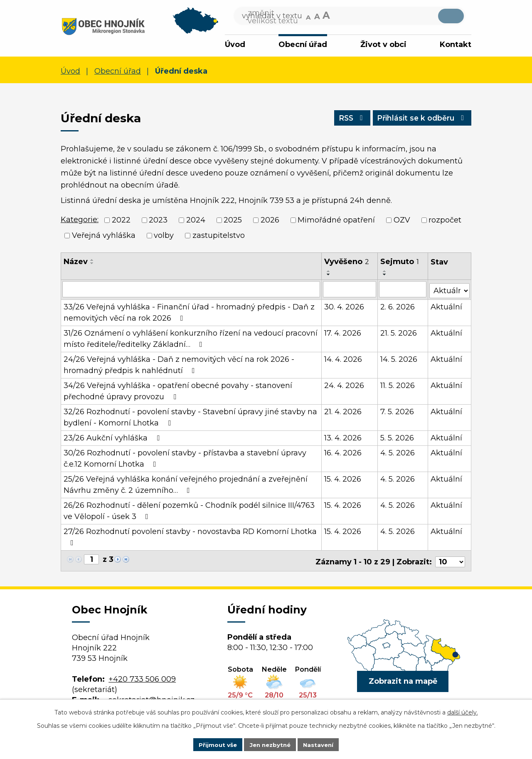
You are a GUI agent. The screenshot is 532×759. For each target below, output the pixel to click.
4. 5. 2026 (398, 453)
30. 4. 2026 (345, 307)
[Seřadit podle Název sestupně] (92, 265)
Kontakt (456, 45)
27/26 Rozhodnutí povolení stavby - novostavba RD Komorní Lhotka (190, 537)
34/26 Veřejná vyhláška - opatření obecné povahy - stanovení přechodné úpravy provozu (178, 391)
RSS (346, 121)
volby (164, 237)
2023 (158, 222)
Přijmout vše (215, 744)
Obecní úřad (303, 45)
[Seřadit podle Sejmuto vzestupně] (385, 272)
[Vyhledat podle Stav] (449, 290)
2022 (121, 222)
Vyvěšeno (347, 263)
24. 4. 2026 (345, 386)
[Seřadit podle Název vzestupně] (92, 261)
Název (76, 263)
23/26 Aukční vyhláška (113, 438)
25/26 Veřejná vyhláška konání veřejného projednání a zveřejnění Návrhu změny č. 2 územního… (186, 485)
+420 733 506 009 (142, 677)
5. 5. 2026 (398, 438)
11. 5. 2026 (398, 386)
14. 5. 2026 (399, 359)
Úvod (235, 45)
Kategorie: (80, 221)
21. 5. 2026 (399, 333)
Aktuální (446, 307)
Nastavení (321, 744)
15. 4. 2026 (343, 479)
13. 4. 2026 (343, 438)
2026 (270, 222)
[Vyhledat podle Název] (191, 290)
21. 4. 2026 (343, 412)
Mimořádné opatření (336, 222)
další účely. (463, 712)
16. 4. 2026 (343, 453)
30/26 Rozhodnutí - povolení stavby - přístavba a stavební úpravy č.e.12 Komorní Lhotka (185, 459)
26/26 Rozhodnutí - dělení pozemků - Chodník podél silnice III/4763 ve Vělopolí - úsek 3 (189, 511)
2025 (233, 222)
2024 (196, 222)
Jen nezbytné (270, 744)
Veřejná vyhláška (104, 237)
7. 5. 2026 (398, 412)
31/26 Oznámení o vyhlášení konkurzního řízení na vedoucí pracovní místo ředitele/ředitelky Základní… (191, 339)
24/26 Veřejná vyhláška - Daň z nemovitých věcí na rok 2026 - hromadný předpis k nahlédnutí (179, 365)
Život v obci (383, 45)
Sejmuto (400, 263)
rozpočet (445, 222)
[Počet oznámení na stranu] (450, 560)
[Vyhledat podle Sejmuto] (403, 290)
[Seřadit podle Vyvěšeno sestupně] (329, 276)
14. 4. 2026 (344, 359)
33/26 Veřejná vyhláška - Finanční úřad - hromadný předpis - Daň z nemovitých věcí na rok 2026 (189, 313)
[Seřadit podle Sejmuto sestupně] (385, 276)
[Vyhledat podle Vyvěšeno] (350, 290)
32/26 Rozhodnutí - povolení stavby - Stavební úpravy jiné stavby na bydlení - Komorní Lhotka (190, 417)
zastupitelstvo (219, 237)
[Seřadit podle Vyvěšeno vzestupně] (329, 272)
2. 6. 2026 (398, 307)
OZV (402, 222)
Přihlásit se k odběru (420, 121)
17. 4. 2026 (343, 333)
